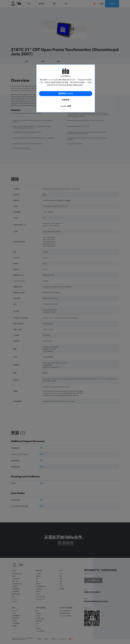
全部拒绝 (66, 100)
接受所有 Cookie (66, 94)
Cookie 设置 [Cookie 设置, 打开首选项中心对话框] (66, 106)
